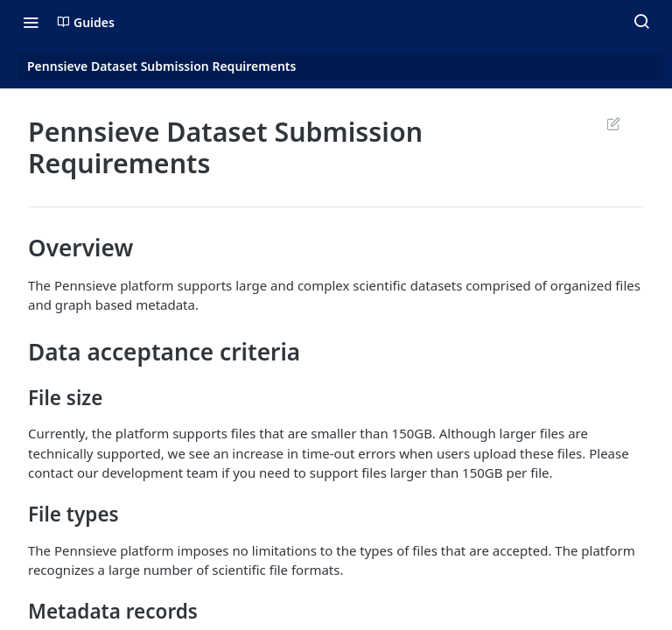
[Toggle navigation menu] (31, 22)
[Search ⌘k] (641, 22)
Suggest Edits (613, 123)
